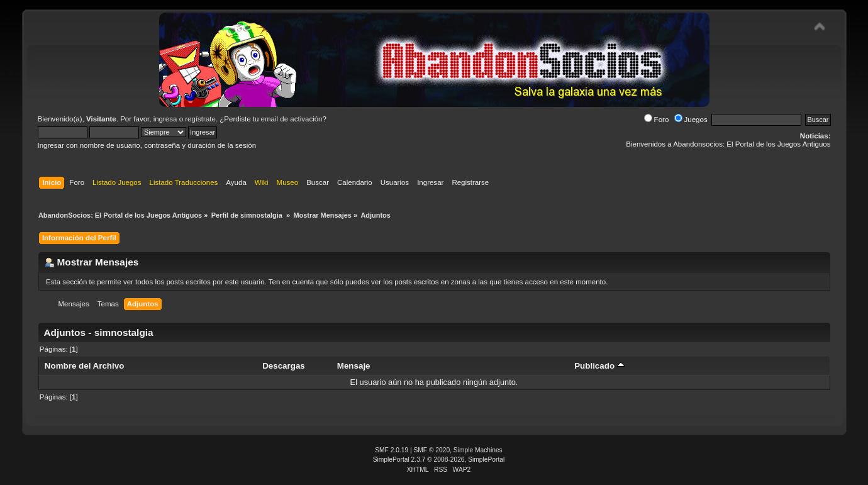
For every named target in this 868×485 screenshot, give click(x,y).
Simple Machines (478, 450)
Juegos (691, 120)
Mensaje (354, 366)
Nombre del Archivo (84, 366)
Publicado (599, 366)
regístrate (200, 119)
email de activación (292, 119)
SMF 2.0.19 (392, 450)
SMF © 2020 (432, 450)
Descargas (284, 366)
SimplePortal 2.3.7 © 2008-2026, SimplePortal (439, 460)
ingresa (165, 119)
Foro (657, 120)
